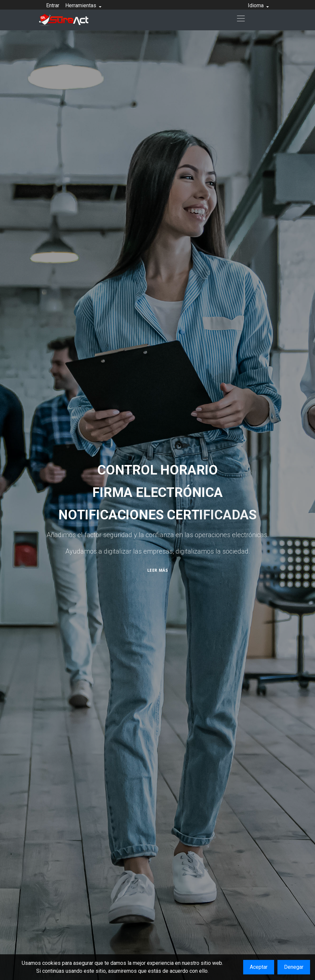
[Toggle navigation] (241, 18)
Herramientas (81, 5)
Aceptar (259, 967)
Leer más (158, 570)
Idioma (256, 5)
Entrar (53, 5)
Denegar (294, 967)
